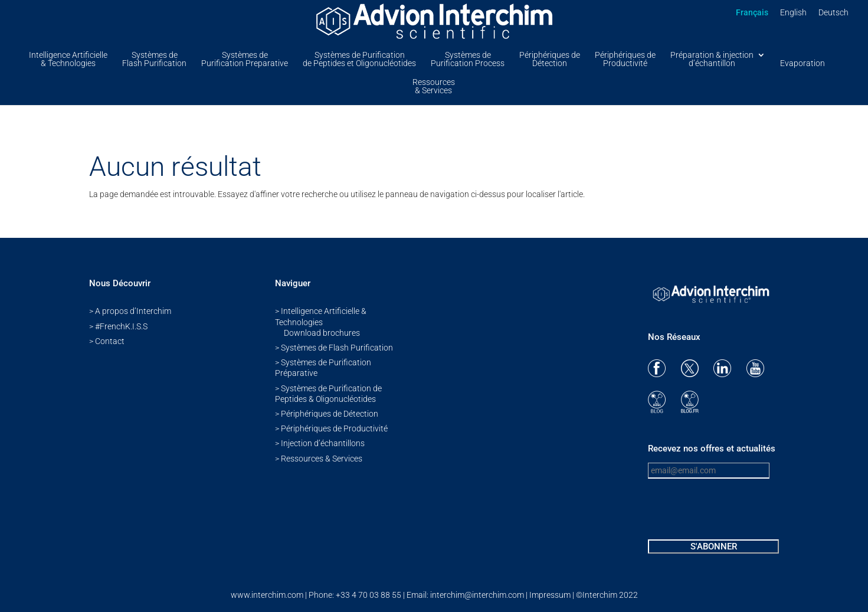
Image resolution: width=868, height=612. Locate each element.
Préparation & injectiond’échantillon (712, 59)
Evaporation (803, 63)
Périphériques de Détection (550, 59)
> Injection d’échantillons (320, 443)
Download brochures (322, 333)
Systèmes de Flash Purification (154, 59)
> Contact (107, 341)
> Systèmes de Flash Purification (334, 348)
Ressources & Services (434, 86)
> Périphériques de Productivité (331, 428)
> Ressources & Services (319, 459)
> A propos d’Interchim (130, 311)
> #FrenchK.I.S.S (118, 326)
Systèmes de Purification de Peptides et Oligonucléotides (359, 59)
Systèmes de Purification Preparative (245, 59)
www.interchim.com (267, 595)
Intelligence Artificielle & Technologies (68, 59)
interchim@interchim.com (478, 595)
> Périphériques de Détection (327, 414)
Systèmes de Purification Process (468, 59)
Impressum (550, 595)
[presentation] (738, 511)
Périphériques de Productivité (625, 59)
